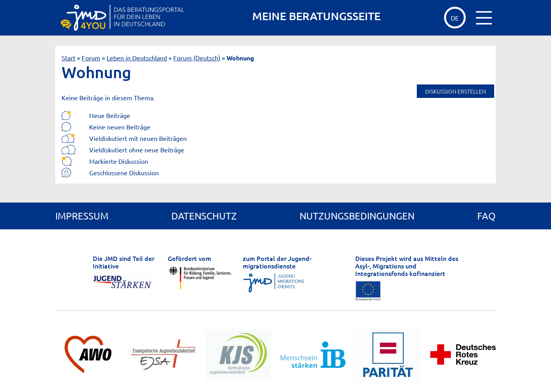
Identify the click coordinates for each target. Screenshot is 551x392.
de (455, 18)
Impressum (82, 216)
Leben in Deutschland (137, 58)
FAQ (486, 216)
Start (68, 58)
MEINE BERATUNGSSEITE (316, 16)
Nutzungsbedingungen (357, 216)
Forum (91, 58)
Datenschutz (204, 216)
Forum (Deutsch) (197, 58)
